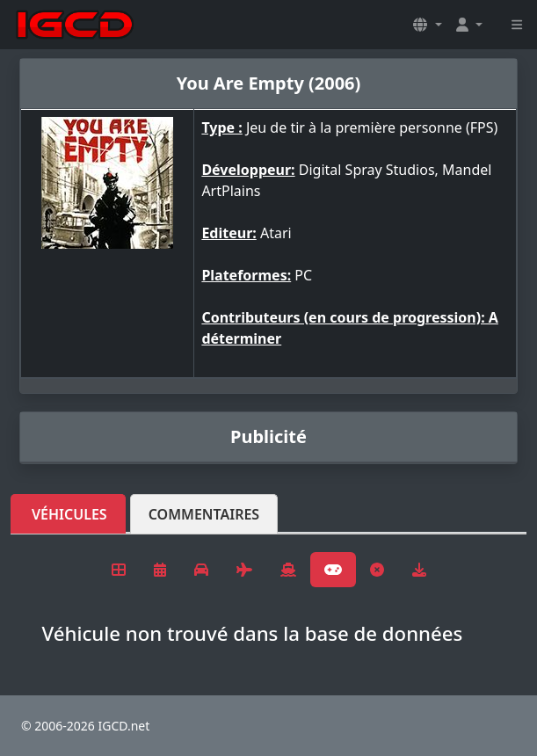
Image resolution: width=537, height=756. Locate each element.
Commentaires (204, 514)
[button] (427, 25)
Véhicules (69, 514)
